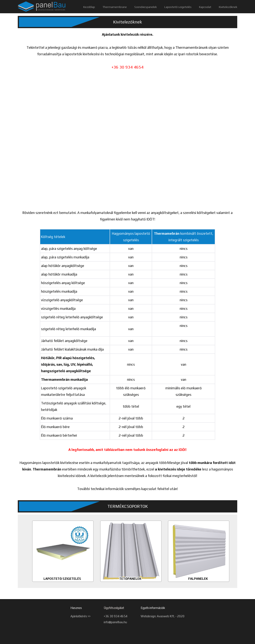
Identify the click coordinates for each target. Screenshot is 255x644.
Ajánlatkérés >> (80, 616)
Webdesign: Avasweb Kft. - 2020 (163, 616)
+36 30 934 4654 (116, 616)
